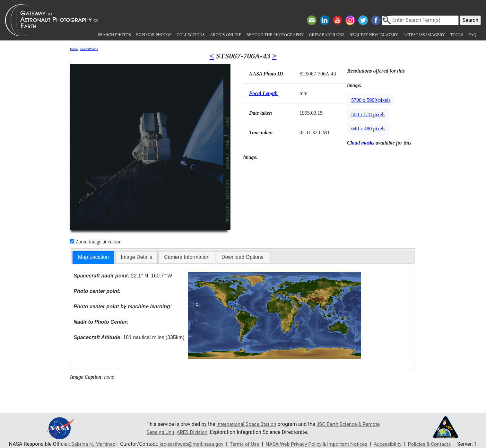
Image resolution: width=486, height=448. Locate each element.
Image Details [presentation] (136, 257)
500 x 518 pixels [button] (368, 114)
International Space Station (247, 424)
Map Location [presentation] (93, 257)
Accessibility (391, 444)
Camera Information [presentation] (187, 257)
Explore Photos (154, 35)
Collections (191, 35)
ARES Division (212, 432)
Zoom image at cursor (95, 242)
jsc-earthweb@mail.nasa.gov (189, 444)
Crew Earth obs (327, 35)
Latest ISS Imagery (424, 35)
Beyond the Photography (275, 35)
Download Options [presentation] (243, 257)
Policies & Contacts (433, 444)
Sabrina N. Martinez (89, 444)
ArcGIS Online (226, 35)
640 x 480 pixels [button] (368, 129)
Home (74, 49)
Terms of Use (243, 444)
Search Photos (114, 35)
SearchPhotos (89, 49)
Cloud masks (361, 143)
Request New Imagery (374, 35)
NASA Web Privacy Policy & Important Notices (318, 444)
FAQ (472, 35)
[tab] (93, 257)
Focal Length (263, 93)
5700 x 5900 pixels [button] (371, 100)
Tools (457, 35)
